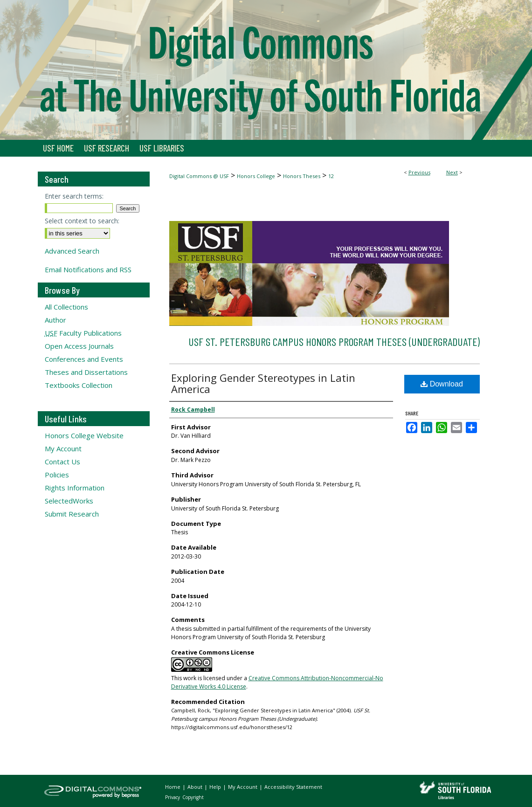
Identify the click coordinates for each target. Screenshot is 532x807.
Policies (57, 475)
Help (216, 787)
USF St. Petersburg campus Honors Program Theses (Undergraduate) (334, 341)
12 (331, 176)
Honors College (256, 176)
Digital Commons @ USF (199, 176)
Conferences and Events (84, 359)
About (196, 787)
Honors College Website (84, 435)
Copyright (193, 797)
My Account (63, 448)
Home (173, 787)
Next (452, 172)
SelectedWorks (69, 501)
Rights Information (75, 488)
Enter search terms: (74, 196)
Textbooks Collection (79, 385)
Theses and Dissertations (86, 372)
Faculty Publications (83, 333)
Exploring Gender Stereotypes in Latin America (263, 383)
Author (55, 320)
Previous (419, 172)
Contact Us (62, 462)
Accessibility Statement (293, 787)
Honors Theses (302, 176)
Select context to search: (82, 221)
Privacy (173, 797)
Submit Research (72, 514)
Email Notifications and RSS (88, 269)
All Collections (66, 307)
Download (442, 384)
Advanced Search (72, 251)
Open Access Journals (79, 346)
